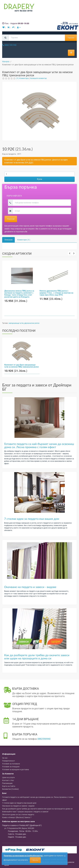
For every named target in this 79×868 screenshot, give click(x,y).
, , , (19, 828)
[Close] (65, 856)
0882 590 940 (9, 45)
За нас (5, 758)
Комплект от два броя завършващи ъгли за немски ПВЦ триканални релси (21, 366)
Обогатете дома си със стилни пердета (18, 815)
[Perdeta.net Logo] (19, 8)
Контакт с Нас (8, 780)
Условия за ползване (11, 764)
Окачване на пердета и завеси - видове (30, 587)
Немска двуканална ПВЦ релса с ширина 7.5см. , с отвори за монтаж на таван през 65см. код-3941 (56, 293)
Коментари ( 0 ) (24, 240)
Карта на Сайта (9, 786)
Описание (8, 240)
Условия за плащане (11, 767)
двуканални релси (32, 323)
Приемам (35, 860)
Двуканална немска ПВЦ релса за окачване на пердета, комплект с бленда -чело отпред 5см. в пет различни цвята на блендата (19, 294)
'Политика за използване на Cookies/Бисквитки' (23, 856)
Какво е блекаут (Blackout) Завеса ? (17, 817)
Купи (40, 179)
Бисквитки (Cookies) (10, 789)
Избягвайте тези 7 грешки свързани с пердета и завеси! (25, 812)
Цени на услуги (8, 778)
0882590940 (44, 739)
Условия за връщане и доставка (16, 770)
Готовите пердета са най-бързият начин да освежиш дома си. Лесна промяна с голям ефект (39, 445)
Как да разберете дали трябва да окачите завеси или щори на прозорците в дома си (37, 657)
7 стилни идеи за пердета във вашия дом (32, 519)
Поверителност (9, 761)
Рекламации (7, 783)
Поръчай (11, 219)
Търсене (71, 38)
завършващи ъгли (16, 323)
